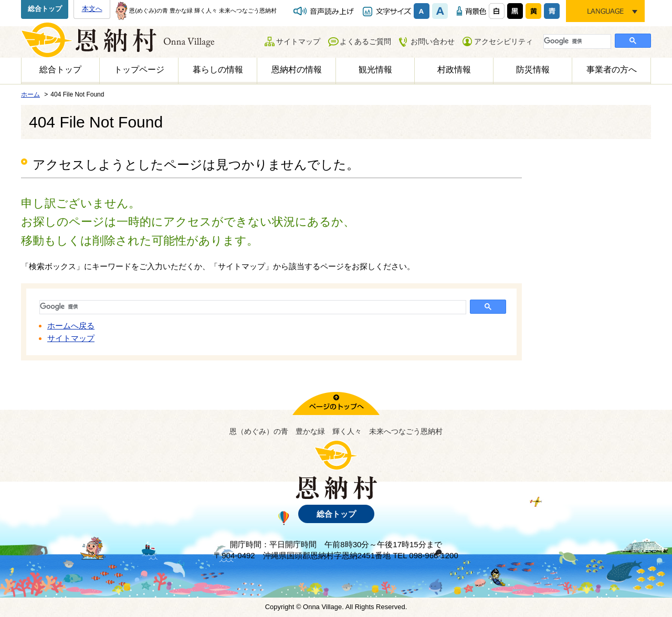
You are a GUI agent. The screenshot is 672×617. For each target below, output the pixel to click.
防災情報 (533, 70)
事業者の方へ (612, 70)
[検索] (576, 41)
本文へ (92, 9)
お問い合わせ (433, 41)
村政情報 (454, 70)
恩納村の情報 (297, 70)
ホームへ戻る (71, 326)
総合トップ (45, 9)
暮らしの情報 (218, 70)
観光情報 (375, 70)
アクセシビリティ (503, 41)
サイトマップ (298, 41)
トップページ (139, 70)
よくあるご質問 (365, 41)
